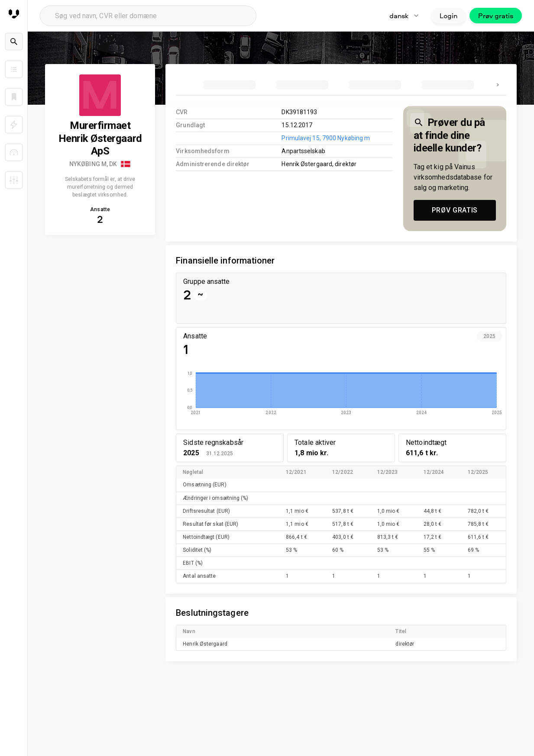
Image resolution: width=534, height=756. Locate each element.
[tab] (230, 85)
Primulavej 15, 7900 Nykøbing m (326, 138)
